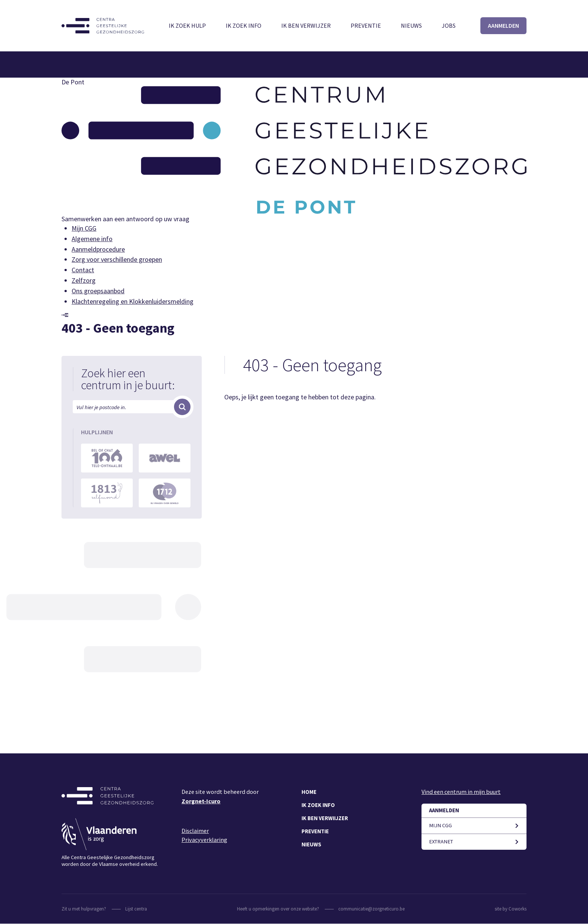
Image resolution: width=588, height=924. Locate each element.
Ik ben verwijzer (306, 25)
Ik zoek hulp (187, 25)
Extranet (441, 841)
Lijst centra (136, 909)
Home (309, 792)
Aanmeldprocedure (98, 249)
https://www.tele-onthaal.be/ (107, 458)
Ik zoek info (244, 25)
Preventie (366, 25)
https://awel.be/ (165, 458)
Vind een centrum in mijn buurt (461, 792)
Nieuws (411, 25)
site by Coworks (511, 909)
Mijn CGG (84, 228)
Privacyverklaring (204, 840)
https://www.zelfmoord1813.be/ (107, 493)
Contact (83, 270)
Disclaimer (195, 831)
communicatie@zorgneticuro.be (371, 909)
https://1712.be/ (165, 493)
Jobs (449, 25)
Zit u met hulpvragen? (84, 909)
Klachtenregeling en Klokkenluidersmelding (133, 301)
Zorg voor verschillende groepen (117, 259)
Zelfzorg (84, 280)
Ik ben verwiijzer (325, 818)
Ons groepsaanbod (98, 291)
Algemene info (92, 239)
